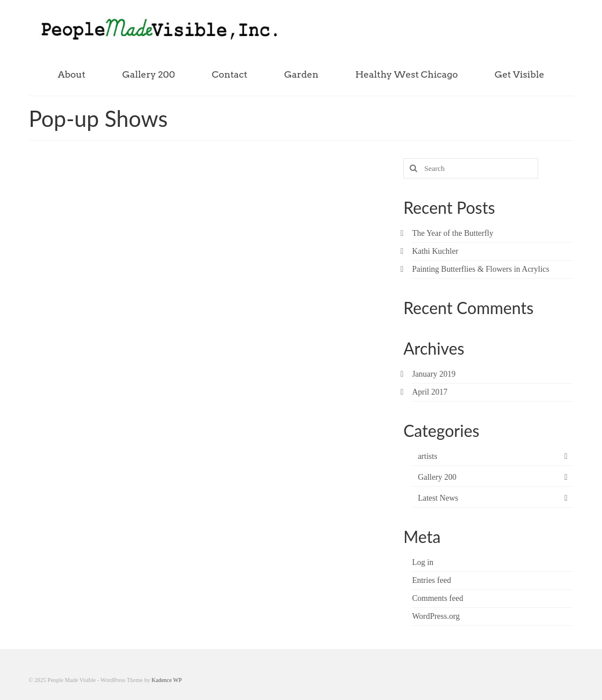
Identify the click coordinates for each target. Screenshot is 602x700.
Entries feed (431, 580)
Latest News (438, 498)
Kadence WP (167, 680)
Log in (423, 562)
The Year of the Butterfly (453, 233)
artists (427, 456)
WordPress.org (436, 616)
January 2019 (434, 374)
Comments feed (437, 598)
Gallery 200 (437, 477)
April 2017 (430, 392)
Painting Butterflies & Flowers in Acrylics (481, 269)
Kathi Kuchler (435, 251)
